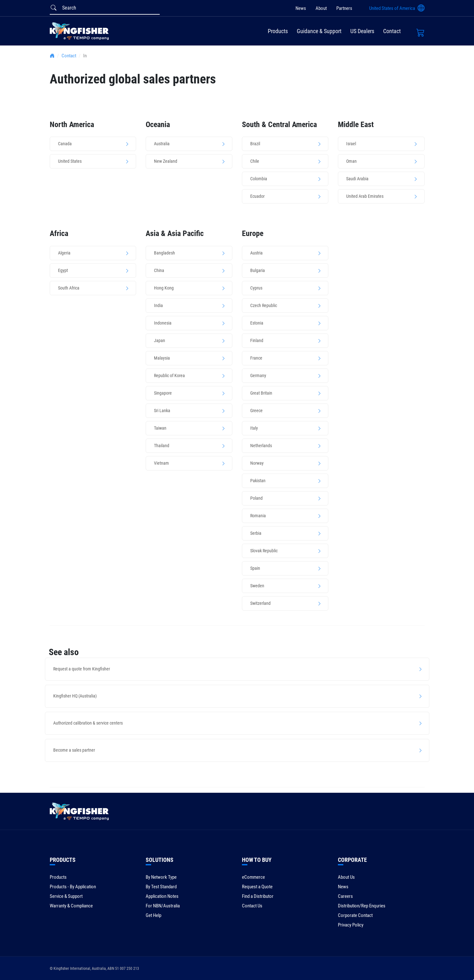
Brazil (255, 144)
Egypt (63, 270)
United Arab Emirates (365, 196)
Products (278, 31)
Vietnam (161, 463)
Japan (160, 340)
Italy (254, 428)
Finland (257, 340)
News (301, 8)
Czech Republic (264, 305)
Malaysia (162, 358)
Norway (257, 463)
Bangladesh (164, 253)
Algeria (64, 253)
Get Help (153, 915)
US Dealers (362, 31)
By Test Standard (161, 887)
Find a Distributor (258, 896)
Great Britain (261, 393)
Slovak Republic (264, 551)
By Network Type (161, 877)
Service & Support (66, 896)
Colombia (259, 179)
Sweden (257, 586)
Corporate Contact (355, 915)
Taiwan (160, 428)
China (159, 270)
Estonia (257, 323)
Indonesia (163, 323)
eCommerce (253, 877)
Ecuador (257, 196)
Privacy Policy (351, 925)
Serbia (256, 533)
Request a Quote (257, 887)
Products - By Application (73, 887)
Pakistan (258, 481)
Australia (162, 144)
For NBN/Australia (163, 906)
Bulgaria (258, 270)
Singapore (163, 393)
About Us (346, 877)
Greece (256, 411)
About (321, 8)
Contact (392, 31)
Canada (65, 144)
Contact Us (252, 906)
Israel (351, 144)
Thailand (162, 446)
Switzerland (260, 603)
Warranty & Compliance (71, 906)
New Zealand (166, 161)
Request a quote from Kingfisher (82, 669)
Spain (255, 568)
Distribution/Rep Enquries (362, 906)
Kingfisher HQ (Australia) (75, 696)
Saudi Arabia (357, 179)
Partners (344, 8)
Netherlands (261, 446)
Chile (255, 161)
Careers (345, 896)
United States (70, 161)
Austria (256, 253)
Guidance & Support (319, 31)
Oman (351, 161)
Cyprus (256, 288)
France (256, 358)
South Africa (69, 288)
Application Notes (162, 896)
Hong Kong (164, 288)
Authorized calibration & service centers (88, 723)
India (158, 305)
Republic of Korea (169, 376)
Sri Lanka (162, 411)
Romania (258, 516)
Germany (258, 376)
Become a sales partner (74, 750)
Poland (256, 498)
